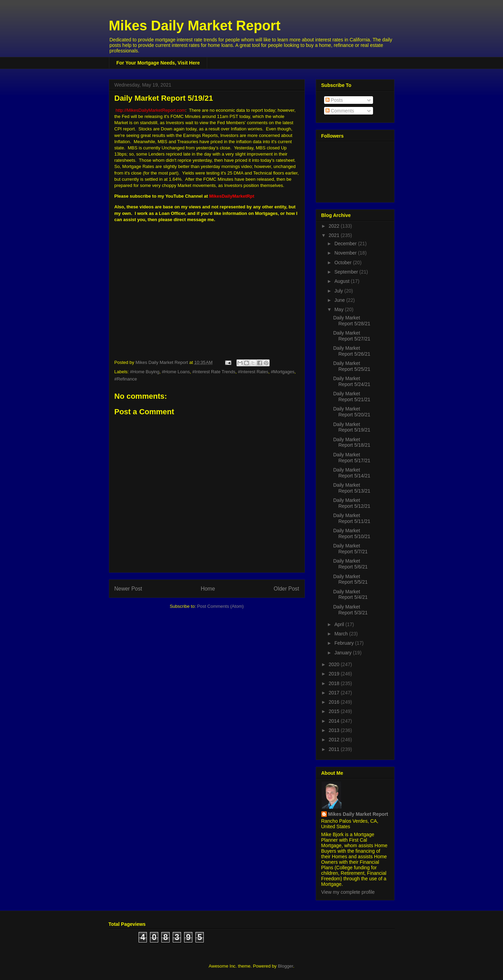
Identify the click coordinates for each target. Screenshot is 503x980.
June (340, 300)
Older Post (286, 589)
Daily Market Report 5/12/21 (352, 503)
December (346, 244)
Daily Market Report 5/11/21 (352, 518)
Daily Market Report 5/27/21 (352, 336)
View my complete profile (348, 892)
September (347, 272)
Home (208, 589)
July (339, 291)
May (340, 309)
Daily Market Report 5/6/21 (350, 564)
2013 (335, 730)
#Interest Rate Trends (214, 372)
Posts (334, 100)
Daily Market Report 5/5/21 (350, 579)
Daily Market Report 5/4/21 (350, 595)
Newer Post (128, 589)
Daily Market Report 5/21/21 (352, 397)
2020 (335, 664)
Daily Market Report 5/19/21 (352, 427)
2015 (335, 711)
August (343, 281)
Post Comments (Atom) (220, 606)
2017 (335, 693)
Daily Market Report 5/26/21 (352, 351)
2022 (335, 226)
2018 (335, 683)
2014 (335, 721)
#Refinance (126, 379)
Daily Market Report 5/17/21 (352, 458)
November (346, 253)
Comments (340, 111)
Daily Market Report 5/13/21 (352, 488)
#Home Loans (176, 372)
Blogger (285, 966)
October (344, 263)
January (344, 653)
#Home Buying (145, 372)
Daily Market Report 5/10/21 (352, 533)
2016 (335, 702)
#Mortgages (283, 372)
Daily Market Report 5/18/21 (352, 442)
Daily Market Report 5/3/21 (350, 610)
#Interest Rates (253, 372)
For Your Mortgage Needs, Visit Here (158, 63)
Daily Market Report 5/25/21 (352, 366)
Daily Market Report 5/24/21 (352, 381)
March (342, 634)
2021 (335, 235)
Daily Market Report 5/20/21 (352, 412)
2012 (335, 740)
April (340, 624)
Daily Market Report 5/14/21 (352, 473)
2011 (335, 749)
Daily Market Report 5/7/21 (350, 549)
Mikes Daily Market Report (195, 26)
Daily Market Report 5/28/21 (352, 321)
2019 (335, 674)
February (345, 643)
